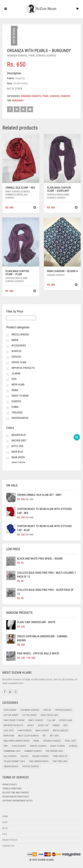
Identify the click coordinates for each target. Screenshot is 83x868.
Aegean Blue (19, 435)
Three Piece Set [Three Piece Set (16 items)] (60, 756)
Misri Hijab (18, 385)
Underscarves (20, 418)
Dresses (16, 357)
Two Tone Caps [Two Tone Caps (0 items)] (60, 761)
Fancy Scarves (13, 192)
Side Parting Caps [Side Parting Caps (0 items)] (54, 751)
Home (5, 816)
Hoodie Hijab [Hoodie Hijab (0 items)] (66, 720)
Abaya (15, 340)
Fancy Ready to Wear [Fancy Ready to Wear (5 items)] (14, 720)
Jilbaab (16, 374)
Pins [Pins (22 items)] (6, 746)
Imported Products (23, 368)
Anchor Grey (19, 441)
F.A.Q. (5, 834)
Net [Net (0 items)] (44, 736)
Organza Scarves (17, 56)
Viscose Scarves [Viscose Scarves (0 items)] (31, 766)
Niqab (15, 390)
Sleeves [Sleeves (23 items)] (24, 756)
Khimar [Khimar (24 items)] (56, 725)
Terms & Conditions (12, 789)
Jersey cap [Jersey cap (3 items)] (43, 725)
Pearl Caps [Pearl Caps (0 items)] (70, 741)
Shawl (15, 407)
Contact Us (8, 846)
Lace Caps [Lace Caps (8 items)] (9, 731)
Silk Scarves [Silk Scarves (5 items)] (10, 756)
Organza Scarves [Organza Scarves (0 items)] (52, 741)
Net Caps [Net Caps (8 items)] (54, 736)
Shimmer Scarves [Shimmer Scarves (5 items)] (33, 751)
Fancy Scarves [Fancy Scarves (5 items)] (36, 720)
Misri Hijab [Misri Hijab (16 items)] (9, 736)
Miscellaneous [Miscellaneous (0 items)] (60, 731)
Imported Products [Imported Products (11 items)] (13, 725)
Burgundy (18, 101)
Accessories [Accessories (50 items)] (10, 710)
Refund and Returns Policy (16, 797)
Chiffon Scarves (55, 195)
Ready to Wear (20, 396)
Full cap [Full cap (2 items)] (51, 720)
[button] (35, 208)
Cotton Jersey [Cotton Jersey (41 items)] (11, 715)
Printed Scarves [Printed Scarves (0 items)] (38, 746)
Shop (5, 822)
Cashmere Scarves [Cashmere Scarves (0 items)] (30, 710)
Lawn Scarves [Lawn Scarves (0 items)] (25, 731)
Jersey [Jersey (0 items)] (30, 725)
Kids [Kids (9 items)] (65, 725)
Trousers (17, 413)
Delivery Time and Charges (16, 793)
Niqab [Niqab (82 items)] (36, 741)
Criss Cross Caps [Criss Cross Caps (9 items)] (50, 715)
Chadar (51, 275)
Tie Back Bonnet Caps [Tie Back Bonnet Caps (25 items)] (14, 761)
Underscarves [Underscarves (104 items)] (11, 766)
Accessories (19, 346)
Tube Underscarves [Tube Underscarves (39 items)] (39, 761)
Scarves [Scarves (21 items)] (73, 746)
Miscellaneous (20, 334)
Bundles (16, 351)
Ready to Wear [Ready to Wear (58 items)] (58, 746)
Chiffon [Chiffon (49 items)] (47, 710)
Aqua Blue (17, 452)
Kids (14, 379)
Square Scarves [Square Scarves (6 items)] (40, 756)
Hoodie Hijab (19, 362)
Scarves (51, 56)
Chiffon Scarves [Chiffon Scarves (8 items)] (63, 710)
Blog (5, 828)
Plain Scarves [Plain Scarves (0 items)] (19, 746)
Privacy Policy (10, 785)
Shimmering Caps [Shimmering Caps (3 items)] (12, 751)
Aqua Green (18, 457)
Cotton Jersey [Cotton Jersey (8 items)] (29, 715)
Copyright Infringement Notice (18, 801)
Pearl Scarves (37, 56)
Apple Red (17, 446)
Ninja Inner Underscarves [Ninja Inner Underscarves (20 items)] (17, 741)
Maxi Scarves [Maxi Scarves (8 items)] (42, 731)
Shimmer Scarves (14, 195)
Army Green (18, 463)
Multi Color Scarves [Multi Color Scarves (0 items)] (28, 736)
